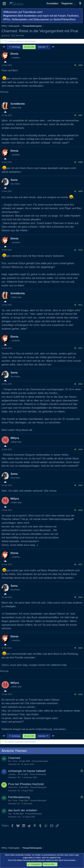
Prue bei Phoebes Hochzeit (26, 784)
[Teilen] (75, 65)
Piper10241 (13, 787)
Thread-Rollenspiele (40, 761)
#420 (80, 694)
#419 (80, 648)
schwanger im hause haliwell (27, 771)
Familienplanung (19, 797)
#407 (80, 115)
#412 (80, 348)
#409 (80, 191)
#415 (80, 485)
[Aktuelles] (80, 4)
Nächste (43, 47)
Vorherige (14, 47)
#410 (80, 250)
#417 (80, 564)
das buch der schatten (23, 810)
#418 (80, 597)
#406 (80, 65)
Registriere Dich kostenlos (20, 16)
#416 (80, 510)
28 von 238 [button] (29, 47)
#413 (80, 384)
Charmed (14, 758)
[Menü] (4, 4)
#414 (80, 449)
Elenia (7, 36)
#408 (80, 162)
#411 (80, 305)
